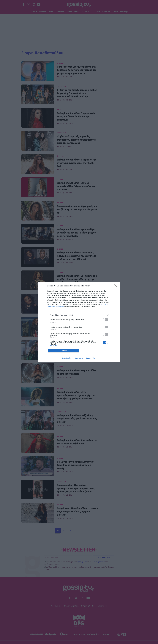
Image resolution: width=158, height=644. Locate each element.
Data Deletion (67, 358)
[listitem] (79, 315)
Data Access (79, 358)
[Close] (116, 286)
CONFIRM (64, 351)
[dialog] (79, 322)
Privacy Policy (91, 358)
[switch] (105, 320)
